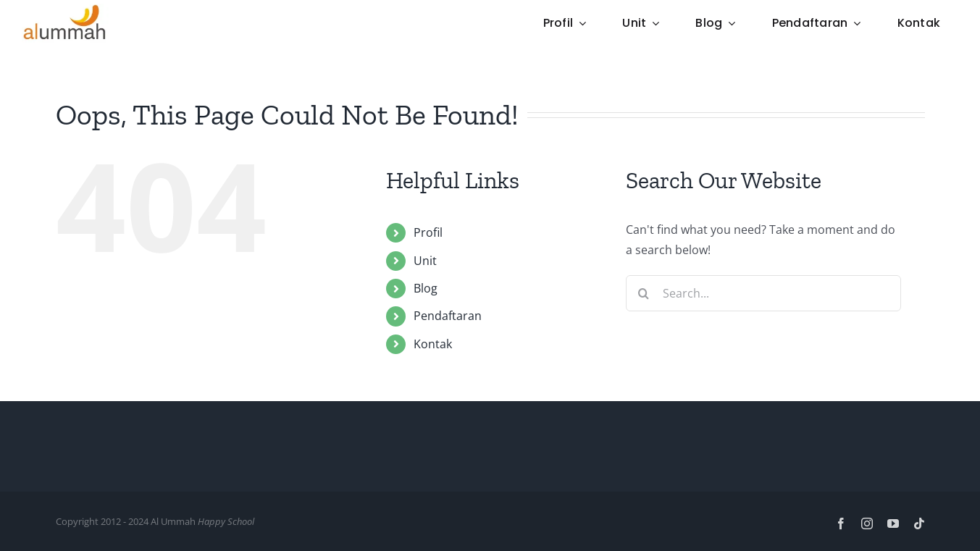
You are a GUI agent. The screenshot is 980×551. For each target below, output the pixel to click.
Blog (426, 288)
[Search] (644, 293)
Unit (425, 261)
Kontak (433, 344)
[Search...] (763, 293)
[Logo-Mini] (65, 9)
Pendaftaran (448, 316)
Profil (428, 232)
